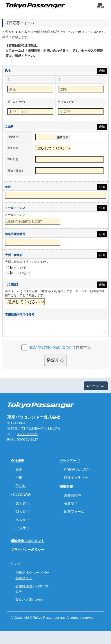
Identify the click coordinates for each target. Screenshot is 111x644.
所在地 (20, 486)
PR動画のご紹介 (77, 470)
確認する (55, 360)
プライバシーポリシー (28, 550)
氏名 (8, 70)
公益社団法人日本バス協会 (32, 589)
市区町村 (13, 159)
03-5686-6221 (27, 434)
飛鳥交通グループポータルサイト (32, 575)
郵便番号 (13, 137)
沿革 (19, 478)
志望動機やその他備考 (20, 314)
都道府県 (13, 148)
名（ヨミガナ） (67, 102)
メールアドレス (15, 208)
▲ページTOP (96, 386)
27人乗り (22, 528)
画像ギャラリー (76, 478)
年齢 (8, 187)
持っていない (18, 273)
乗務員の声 (73, 495)
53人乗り (22, 511)
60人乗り (22, 503)
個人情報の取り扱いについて (53, 347)
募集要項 (71, 503)
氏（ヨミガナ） (17, 102)
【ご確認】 (12, 284)
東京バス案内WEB (29, 600)
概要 (19, 470)
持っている (16, 268)
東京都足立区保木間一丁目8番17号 (34, 428)
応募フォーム (74, 511)
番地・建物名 (16, 171)
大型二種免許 (14, 255)
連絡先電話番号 (15, 234)
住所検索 (63, 137)
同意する (60, 347)
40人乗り (22, 520)
